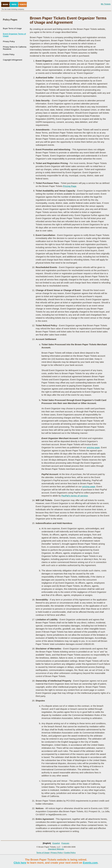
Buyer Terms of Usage (12, 28)
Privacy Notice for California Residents (15, 48)
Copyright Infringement (13, 60)
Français (65, 843)
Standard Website (56, 849)
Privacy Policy (9, 41)
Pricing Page (70, 186)
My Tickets (106, 4)
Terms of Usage (43, 853)
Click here (20, 863)
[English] (47, 843)
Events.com (90, 863)
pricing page (93, 447)
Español (56, 843)
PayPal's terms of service (75, 496)
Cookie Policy (9, 54)
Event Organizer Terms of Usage (14, 35)
